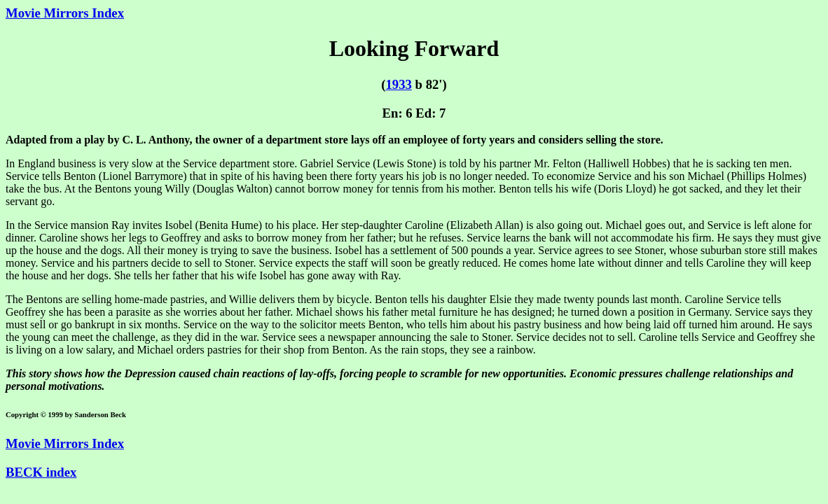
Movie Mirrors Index (65, 13)
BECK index (41, 472)
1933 (398, 84)
